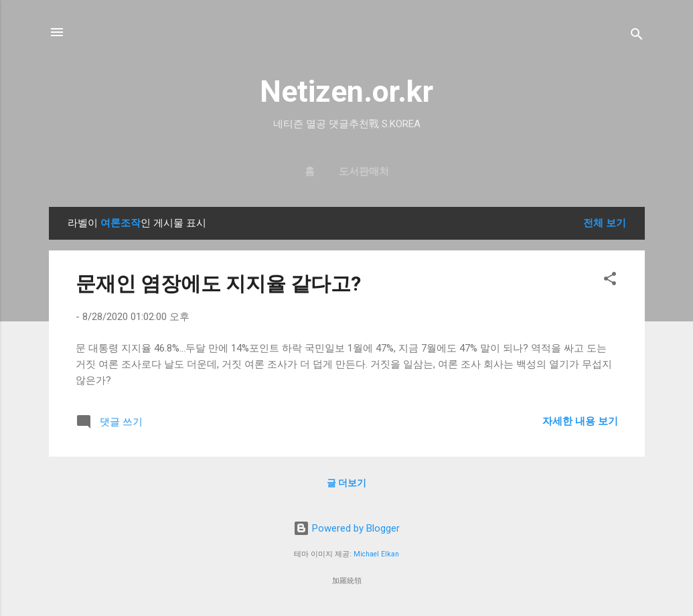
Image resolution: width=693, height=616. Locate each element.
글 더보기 (346, 483)
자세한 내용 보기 (580, 421)
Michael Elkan (376, 554)
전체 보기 (605, 223)
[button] (610, 281)
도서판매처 (364, 171)
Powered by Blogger (346, 528)
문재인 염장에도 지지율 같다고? (218, 284)
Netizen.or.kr (346, 91)
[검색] (637, 36)
